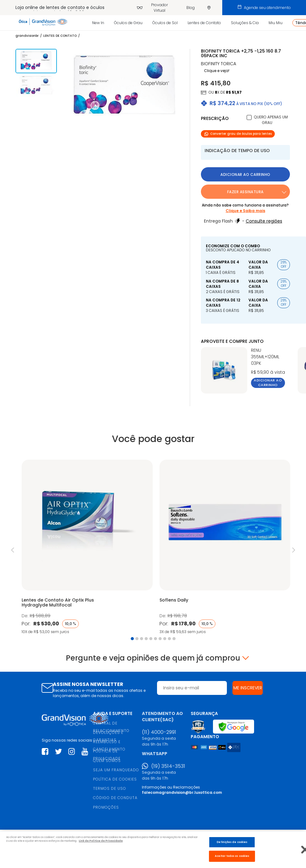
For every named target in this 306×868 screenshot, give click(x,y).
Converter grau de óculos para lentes (238, 134)
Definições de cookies (232, 842)
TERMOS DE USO (110, 788)
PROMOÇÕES (106, 807)
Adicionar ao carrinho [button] (245, 174)
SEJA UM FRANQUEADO (116, 770)
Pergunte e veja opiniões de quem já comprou (153, 658)
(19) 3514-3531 (168, 766)
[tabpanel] (87, 548)
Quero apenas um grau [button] (271, 120)
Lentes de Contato (204, 23)
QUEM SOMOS (107, 761)
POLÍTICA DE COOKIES (115, 779)
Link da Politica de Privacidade (101, 841)
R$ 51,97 (234, 92)
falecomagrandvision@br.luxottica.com (182, 792)
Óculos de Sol (165, 23)
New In (98, 23)
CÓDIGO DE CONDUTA (115, 798)
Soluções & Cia (245, 23)
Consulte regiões (264, 221)
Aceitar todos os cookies (232, 856)
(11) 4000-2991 (159, 732)
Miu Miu (276, 23)
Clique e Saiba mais (245, 211)
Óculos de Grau (128, 23)
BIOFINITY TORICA (219, 64)
